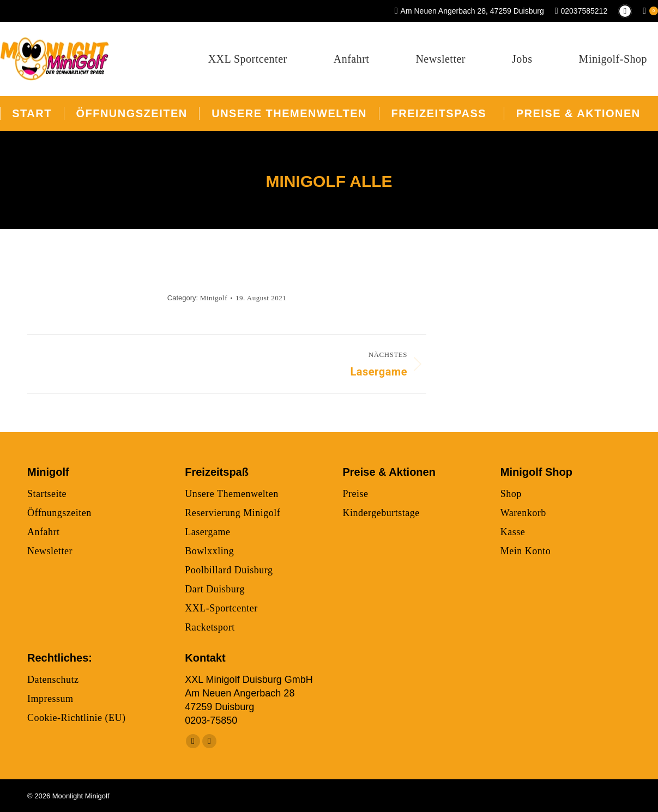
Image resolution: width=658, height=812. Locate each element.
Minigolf (214, 298)
